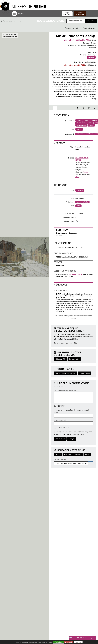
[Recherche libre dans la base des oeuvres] (76, 21)
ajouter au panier (72, 28)
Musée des (74, 65)
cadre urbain (81, 123)
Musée (80, 14)
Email (87, 455)
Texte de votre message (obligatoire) (65, 391)
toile (78, 206)
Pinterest (78, 455)
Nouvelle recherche (51, 21)
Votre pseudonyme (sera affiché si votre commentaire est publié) (71, 411)
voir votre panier (89, 28)
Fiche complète (74, 359)
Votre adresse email (60, 420)
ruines (79, 121)
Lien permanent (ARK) (60, 460)
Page (67, 14)
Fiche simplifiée (61, 359)
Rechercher (91, 21)
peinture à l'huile (83, 202)
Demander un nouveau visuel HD (64, 343)
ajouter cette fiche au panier (66, 373)
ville (90, 123)
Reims (79, 129)
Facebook (68, 455)
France (86, 172)
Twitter (58, 455)
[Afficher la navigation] (14, 14)
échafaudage (81, 125)
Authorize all (58, 642)
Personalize (78, 642)
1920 (77, 177)
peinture (91, 57)
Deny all (69, 642)
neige (86, 121)
